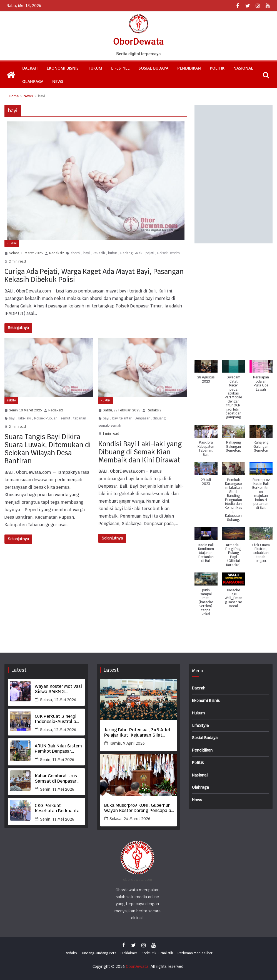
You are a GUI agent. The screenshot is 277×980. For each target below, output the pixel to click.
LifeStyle (120, 68)
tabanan (80, 418)
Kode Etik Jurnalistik (157, 953)
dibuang (159, 418)
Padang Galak (131, 253)
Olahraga (33, 81)
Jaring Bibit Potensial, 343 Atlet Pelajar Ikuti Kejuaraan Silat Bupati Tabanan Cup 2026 (137, 732)
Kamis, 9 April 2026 (127, 743)
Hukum (95, 68)
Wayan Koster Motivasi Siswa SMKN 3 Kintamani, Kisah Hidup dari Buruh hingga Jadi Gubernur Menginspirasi (58, 689)
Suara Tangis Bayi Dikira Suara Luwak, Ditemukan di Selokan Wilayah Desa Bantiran (48, 449)
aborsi (75, 253)
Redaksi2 (57, 253)
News (58, 81)
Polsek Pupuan (46, 418)
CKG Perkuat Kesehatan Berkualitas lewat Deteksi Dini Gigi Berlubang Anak (58, 808)
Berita (11, 400)
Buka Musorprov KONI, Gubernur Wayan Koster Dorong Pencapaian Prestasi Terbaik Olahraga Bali (139, 808)
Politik (217, 68)
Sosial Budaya (154, 68)
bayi (87, 253)
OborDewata (138, 41)
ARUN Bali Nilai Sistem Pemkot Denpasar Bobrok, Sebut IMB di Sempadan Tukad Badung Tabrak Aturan (58, 749)
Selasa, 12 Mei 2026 (58, 700)
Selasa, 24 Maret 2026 (130, 819)
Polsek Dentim (169, 253)
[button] (206, 374)
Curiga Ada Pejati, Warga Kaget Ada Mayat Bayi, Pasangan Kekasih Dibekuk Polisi (94, 276)
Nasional (243, 68)
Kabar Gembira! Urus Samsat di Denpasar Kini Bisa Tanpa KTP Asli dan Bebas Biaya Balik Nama (56, 778)
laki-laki (25, 418)
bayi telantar (122, 418)
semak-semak (110, 426)
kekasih (99, 253)
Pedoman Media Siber (195, 953)
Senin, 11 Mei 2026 (57, 760)
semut (65, 418)
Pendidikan (189, 68)
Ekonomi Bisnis (63, 68)
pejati (150, 253)
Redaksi (71, 953)
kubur (113, 253)
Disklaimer (129, 953)
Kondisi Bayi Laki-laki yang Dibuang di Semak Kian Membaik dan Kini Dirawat (140, 452)
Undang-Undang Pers (99, 953)
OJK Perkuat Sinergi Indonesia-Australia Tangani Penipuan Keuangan (56, 719)
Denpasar (142, 418)
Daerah (30, 68)
